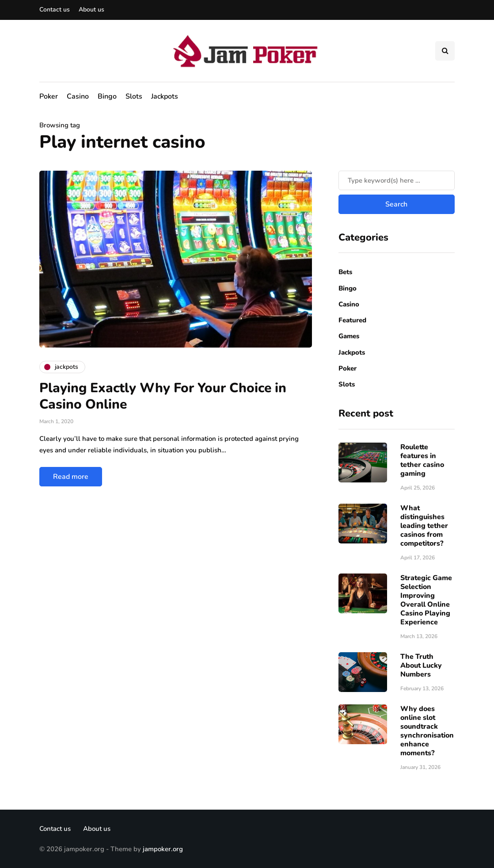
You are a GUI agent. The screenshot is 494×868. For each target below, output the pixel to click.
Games (349, 336)
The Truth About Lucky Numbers (421, 665)
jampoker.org (163, 849)
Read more (71, 477)
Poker (49, 96)
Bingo (107, 96)
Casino (78, 96)
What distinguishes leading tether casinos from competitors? (424, 526)
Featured (352, 320)
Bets (345, 272)
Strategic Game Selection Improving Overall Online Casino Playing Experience (426, 600)
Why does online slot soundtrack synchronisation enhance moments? (427, 731)
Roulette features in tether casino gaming (422, 460)
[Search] (397, 180)
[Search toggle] (445, 51)
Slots (134, 96)
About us (91, 10)
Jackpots (165, 96)
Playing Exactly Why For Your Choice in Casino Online (163, 396)
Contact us (55, 10)
